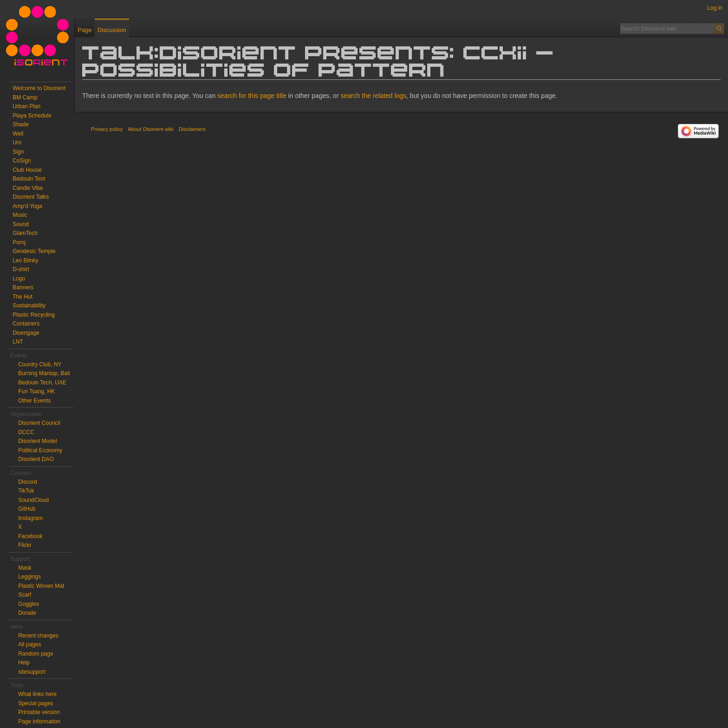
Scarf (25, 595)
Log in (715, 8)
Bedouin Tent (29, 179)
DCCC (26, 432)
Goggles (29, 604)
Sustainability (29, 305)
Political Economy (40, 450)
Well (18, 134)
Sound (21, 224)
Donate (27, 613)
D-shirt (21, 269)
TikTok (26, 491)
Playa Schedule (32, 116)
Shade (21, 124)
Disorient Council (39, 423)
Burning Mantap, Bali (44, 373)
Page (84, 30)
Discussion (112, 30)
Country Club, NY (40, 364)
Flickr (25, 545)
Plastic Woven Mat (41, 586)
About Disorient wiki (151, 129)
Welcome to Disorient (39, 88)
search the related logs (373, 96)
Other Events (34, 401)
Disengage (26, 333)
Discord (28, 482)
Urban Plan (26, 106)
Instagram (30, 518)
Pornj (19, 242)
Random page (36, 654)
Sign (18, 152)
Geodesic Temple (34, 251)
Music (20, 215)
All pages (29, 644)
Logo (19, 279)
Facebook (30, 536)
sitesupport (32, 672)
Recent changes (38, 636)
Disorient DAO (36, 459)
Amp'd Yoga (27, 206)
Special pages (36, 703)
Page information (39, 721)
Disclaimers (192, 129)
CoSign (22, 161)
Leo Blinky (25, 260)
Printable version (39, 712)
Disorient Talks (31, 197)
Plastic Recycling (34, 315)
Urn (17, 143)
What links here (37, 694)
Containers (26, 324)
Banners (23, 287)
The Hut (23, 297)
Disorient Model (37, 441)
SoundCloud (33, 500)
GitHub (27, 509)
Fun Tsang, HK (36, 391)
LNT (18, 342)
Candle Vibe (28, 188)
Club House (27, 170)
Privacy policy (107, 129)
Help (24, 663)
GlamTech (25, 233)
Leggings (29, 577)
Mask (25, 568)
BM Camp (25, 97)
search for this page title (252, 96)
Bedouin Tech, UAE (42, 383)
